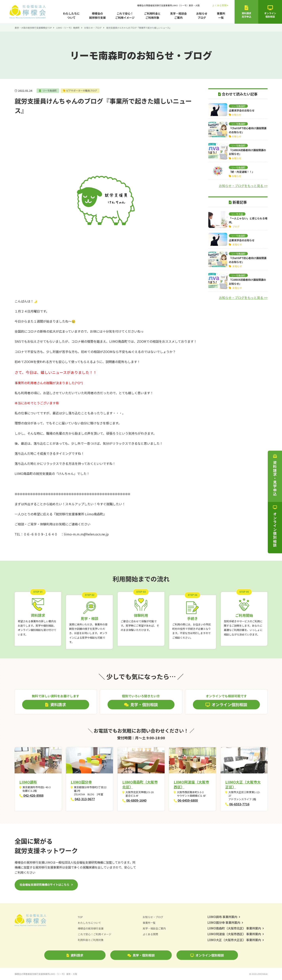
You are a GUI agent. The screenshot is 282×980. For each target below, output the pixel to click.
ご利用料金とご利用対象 (152, 15)
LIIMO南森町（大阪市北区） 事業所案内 (236, 928)
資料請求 (75, 955)
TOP (80, 917)
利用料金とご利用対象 (91, 940)
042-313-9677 (85, 799)
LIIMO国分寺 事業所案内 (225, 922)
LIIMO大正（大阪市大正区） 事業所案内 (236, 940)
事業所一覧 (221, 15)
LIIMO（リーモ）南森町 (68, 28)
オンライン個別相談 (207, 955)
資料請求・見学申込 (275, 475)
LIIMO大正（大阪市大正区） (243, 784)
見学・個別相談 (141, 955)
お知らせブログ (202, 15)
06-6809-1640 (136, 800)
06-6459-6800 (188, 800)
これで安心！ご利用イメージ (125, 15)
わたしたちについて (71, 15)
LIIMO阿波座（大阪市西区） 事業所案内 (236, 934)
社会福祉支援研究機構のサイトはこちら (44, 885)
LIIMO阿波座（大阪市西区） (191, 784)
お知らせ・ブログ (93, 28)
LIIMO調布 (28, 782)
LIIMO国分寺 (81, 782)
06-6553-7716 (239, 804)
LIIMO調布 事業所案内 (224, 917)
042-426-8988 (33, 795)
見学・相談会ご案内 (178, 15)
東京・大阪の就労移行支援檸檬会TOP (33, 28)
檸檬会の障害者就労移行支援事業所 (168, 5)
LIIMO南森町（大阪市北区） (140, 784)
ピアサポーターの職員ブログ (82, 90)
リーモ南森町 (49, 90)
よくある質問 (220, 5)
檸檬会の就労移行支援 (97, 15)
